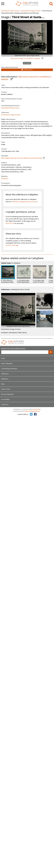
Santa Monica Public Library (10, 11)
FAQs (3, 384)
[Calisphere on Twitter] (31, 414)
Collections (5, 374)
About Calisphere (7, 364)
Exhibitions (5, 379)
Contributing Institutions (9, 369)
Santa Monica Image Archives (31, 11)
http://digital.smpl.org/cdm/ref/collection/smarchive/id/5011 (22, 158)
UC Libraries (37, 409)
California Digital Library (32, 411)
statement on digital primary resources (25, 202)
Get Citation (27, 63)
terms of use (10, 223)
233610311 (5, 179)
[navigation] (3, 4)
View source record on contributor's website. (26, 78)
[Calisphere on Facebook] (35, 414)
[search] (51, 4)
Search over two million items (13, 349)
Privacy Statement (7, 394)
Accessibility (5, 399)
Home (3, 358)
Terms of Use (6, 389)
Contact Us (5, 405)
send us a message (12, 245)
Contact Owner (27, 70)
